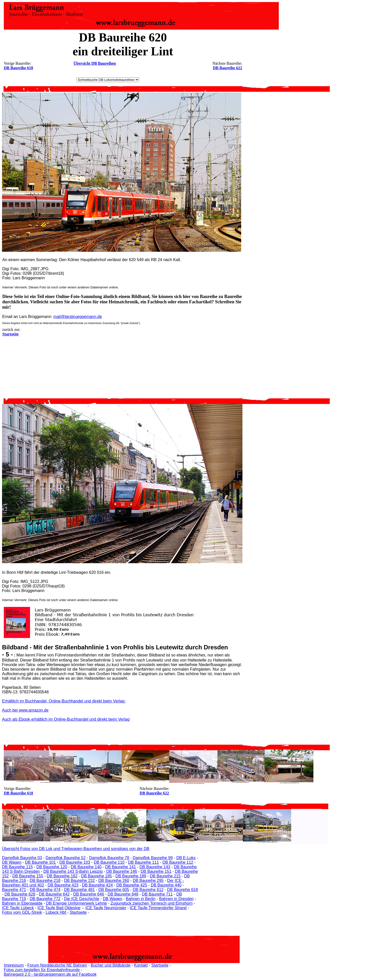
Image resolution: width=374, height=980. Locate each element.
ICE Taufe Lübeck (18, 908)
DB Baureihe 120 (52, 867)
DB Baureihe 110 (109, 862)
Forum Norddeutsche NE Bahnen (57, 965)
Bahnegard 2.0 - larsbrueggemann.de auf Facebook (50, 974)
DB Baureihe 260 (114, 881)
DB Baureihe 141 (120, 867)
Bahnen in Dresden (176, 899)
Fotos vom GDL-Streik (22, 912)
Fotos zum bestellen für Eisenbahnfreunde (42, 970)
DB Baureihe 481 (79, 890)
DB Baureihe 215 (165, 876)
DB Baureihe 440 (166, 885)
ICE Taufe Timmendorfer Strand (158, 908)
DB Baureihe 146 (122, 871)
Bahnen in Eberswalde (22, 903)
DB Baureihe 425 (132, 885)
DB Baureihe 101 (40, 862)
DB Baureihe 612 (148, 890)
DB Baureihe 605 (114, 890)
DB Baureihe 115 (17, 867)
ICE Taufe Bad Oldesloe (59, 908)
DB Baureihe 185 (96, 876)
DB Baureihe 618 (18, 68)
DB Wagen (12, 862)
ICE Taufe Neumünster (106, 908)
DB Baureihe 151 (156, 871)
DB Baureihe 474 (45, 890)
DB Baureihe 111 (143, 862)
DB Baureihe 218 (45, 881)
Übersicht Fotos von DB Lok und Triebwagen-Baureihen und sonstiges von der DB (76, 849)
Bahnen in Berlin (141, 899)
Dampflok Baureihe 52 (66, 858)
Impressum (14, 965)
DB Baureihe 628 (20, 894)
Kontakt (141, 965)
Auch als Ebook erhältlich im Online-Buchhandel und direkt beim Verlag (66, 719)
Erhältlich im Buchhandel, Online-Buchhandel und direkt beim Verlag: (64, 701)
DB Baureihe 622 (228, 68)
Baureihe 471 (14, 890)
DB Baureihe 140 (86, 867)
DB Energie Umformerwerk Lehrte (76, 903)
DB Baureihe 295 (148, 881)
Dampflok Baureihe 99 (153, 858)
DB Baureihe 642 (54, 894)
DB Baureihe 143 (155, 867)
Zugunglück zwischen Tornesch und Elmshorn (152, 903)
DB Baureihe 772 (45, 899)
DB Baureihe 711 (157, 894)
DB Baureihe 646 (89, 894)
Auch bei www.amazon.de (25, 710)
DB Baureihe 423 (63, 885)
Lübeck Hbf (56, 912)
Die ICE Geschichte (82, 899)
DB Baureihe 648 (123, 894)
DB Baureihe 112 (178, 862)
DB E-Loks (186, 858)
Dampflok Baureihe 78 (109, 858)
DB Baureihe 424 (97, 885)
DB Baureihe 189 (131, 876)
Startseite (78, 912)
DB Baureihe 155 (28, 876)
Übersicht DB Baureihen (95, 63)
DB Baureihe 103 (75, 862)
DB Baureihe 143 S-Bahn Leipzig (73, 871)
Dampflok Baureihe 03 (22, 858)
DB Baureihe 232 (79, 881)
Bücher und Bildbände (110, 965)
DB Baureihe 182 (62, 876)
